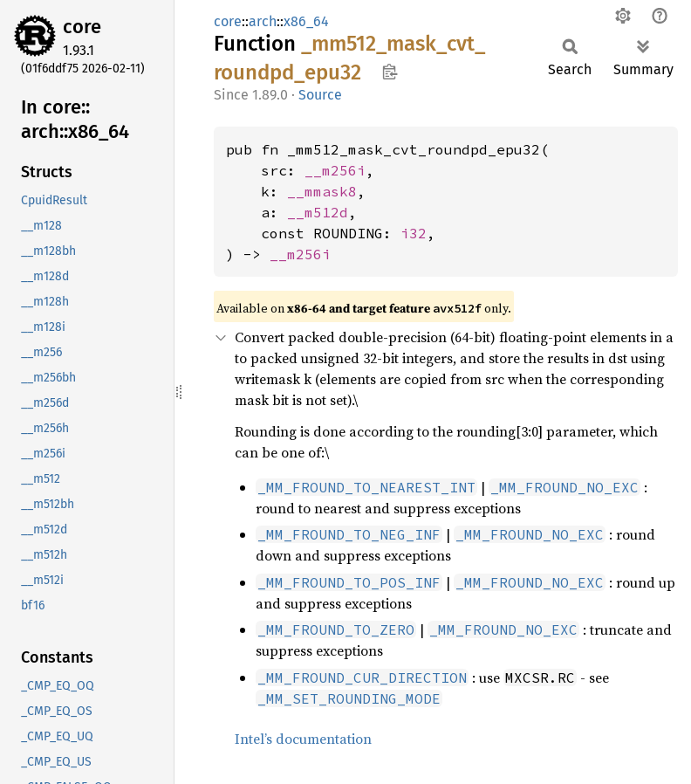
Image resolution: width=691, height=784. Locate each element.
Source (320, 95)
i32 (414, 233)
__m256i (335, 170)
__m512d (318, 212)
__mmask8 (322, 191)
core (82, 27)
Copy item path (390, 72)
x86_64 (306, 21)
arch (263, 21)
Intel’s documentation (303, 739)
